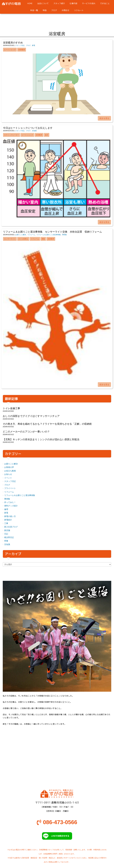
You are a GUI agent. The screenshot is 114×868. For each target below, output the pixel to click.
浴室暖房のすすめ (13, 43)
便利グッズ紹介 (11, 506)
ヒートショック (10, 50)
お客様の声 (9, 467)
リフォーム (31, 235)
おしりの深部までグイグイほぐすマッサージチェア (31, 416)
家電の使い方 (10, 516)
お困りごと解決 (21, 235)
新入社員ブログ (11, 527)
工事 (6, 523)
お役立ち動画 (10, 471)
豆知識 (34, 131)
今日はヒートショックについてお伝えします (28, 128)
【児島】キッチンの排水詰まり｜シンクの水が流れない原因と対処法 (41, 439)
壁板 (43, 239)
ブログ (28, 45)
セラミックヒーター (12, 135)
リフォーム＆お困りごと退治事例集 (49, 235)
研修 (6, 541)
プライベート (10, 488)
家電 (34, 45)
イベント (8, 478)
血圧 (47, 135)
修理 (6, 509)
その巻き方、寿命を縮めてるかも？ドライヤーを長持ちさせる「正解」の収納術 (47, 424)
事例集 (64, 235)
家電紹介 (8, 520)
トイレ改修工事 (11, 408)
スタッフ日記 (20, 45)
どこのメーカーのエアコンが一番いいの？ (26, 432)
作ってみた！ (10, 502)
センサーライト (10, 239)
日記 (6, 534)
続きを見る (104, 118)
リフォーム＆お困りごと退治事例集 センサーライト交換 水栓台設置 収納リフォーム (52, 232)
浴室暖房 (22, 50)
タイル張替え (23, 239)
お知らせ (8, 474)
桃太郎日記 (9, 537)
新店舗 (7, 530)
